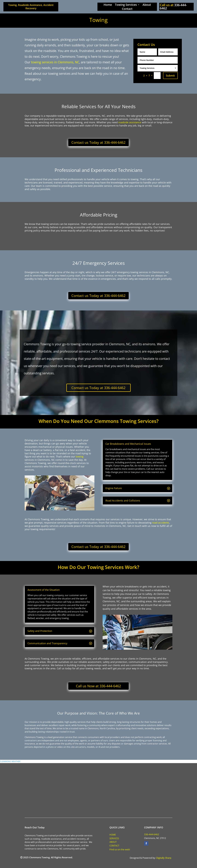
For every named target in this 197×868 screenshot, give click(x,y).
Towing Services (126, 5)
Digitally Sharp (164, 858)
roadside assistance (130, 122)
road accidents (161, 523)
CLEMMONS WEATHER (10, 761)
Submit (170, 76)
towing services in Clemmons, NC (55, 62)
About (147, 5)
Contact (127, 9)
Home (108, 5)
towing (80, 456)
